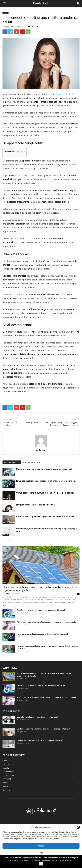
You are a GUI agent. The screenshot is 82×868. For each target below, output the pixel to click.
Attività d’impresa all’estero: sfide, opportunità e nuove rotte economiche (47, 622)
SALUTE (12, 9)
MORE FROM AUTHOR (31, 462)
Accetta (41, 846)
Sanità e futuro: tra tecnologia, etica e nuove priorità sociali (44, 469)
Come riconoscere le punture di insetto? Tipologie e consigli (45, 493)
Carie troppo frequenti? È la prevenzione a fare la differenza (45, 517)
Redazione (9, 26)
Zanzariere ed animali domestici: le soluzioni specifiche (40, 741)
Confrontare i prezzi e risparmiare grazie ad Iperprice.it (20, 424)
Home (5, 9)
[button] (78, 827)
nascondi (21, 151)
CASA (5, 583)
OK (41, 864)
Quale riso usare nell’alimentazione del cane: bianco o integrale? (44, 729)
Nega (41, 853)
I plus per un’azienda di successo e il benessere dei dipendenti (46, 481)
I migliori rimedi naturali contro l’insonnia (35, 505)
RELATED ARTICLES (12, 462)
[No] (79, 861)
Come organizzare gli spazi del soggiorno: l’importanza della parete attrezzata (62, 424)
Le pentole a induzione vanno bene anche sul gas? (37, 717)
